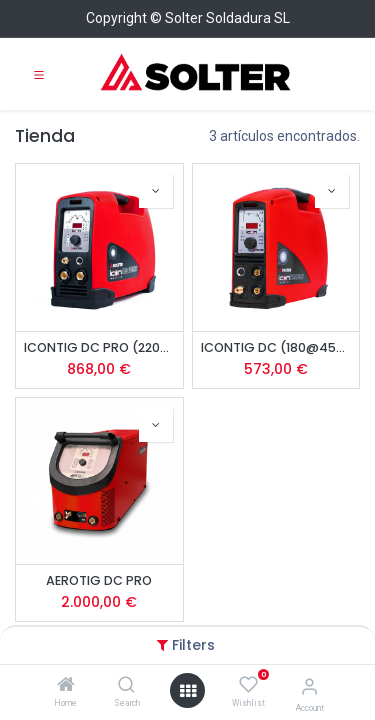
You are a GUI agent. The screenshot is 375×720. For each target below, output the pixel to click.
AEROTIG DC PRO (99, 580)
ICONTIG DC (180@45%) (276, 347)
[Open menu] (188, 691)
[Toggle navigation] (39, 74)
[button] (156, 191)
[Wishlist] (248, 685)
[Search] (126, 686)
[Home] (66, 686)
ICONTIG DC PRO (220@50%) (99, 347)
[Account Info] (309, 686)
